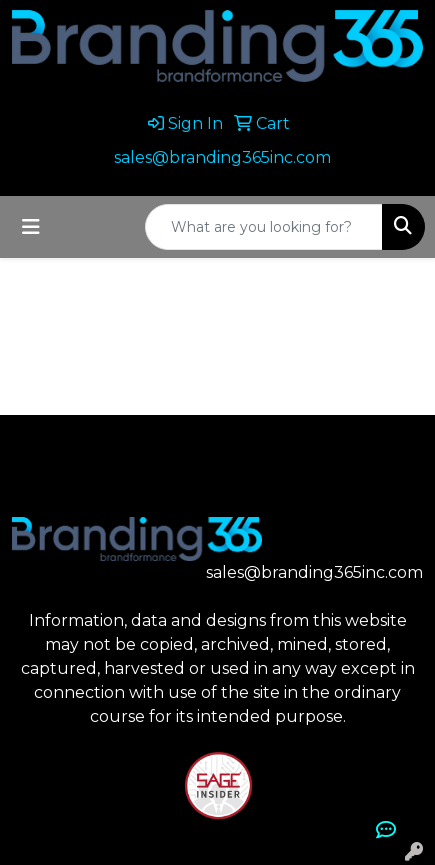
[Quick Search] (264, 227)
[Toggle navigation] (31, 227)
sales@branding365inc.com (222, 157)
